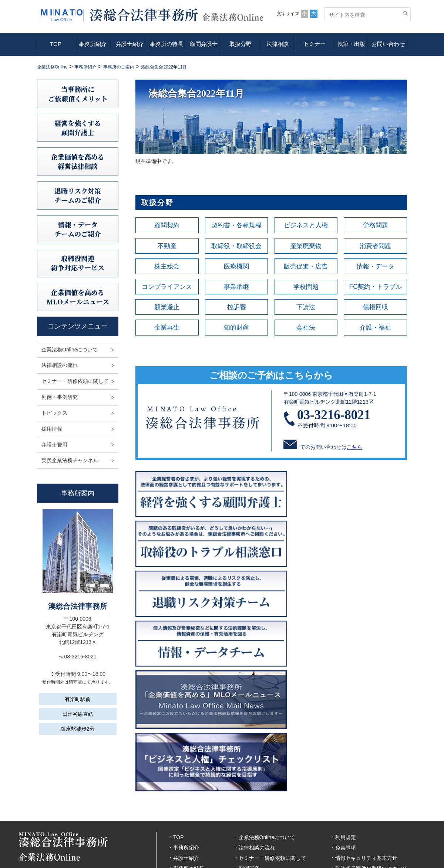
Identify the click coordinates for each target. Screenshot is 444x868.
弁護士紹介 (130, 44)
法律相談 (277, 44)
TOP (56, 44)
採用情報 (52, 429)
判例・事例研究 (60, 397)
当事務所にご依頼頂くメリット (78, 94)
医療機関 (236, 267)
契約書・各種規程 (236, 225)
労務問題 (376, 225)
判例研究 (249, 789)
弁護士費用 (54, 445)
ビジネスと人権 (306, 225)
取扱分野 (240, 44)
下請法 (306, 308)
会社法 (306, 329)
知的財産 (236, 329)
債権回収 (376, 308)
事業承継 (236, 287)
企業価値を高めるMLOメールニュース (78, 297)
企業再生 (167, 329)
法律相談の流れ (60, 365)
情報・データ (376, 267)
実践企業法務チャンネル (70, 460)
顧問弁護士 (204, 44)
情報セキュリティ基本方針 (366, 779)
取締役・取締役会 (236, 246)
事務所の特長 (166, 44)
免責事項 (346, 769)
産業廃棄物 (306, 246)
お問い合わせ (388, 44)
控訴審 (236, 308)
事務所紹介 (93, 44)
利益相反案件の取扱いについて (371, 789)
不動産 (167, 246)
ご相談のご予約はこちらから (271, 377)
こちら (354, 449)
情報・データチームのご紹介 (78, 229)
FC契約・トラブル (376, 287)
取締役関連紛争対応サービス (78, 263)
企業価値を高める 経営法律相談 (78, 161)
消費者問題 (376, 246)
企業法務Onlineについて (70, 350)
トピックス (54, 413)
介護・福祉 (376, 329)
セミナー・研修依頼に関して (75, 381)
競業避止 (167, 308)
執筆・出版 (351, 44)
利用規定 (346, 758)
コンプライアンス (167, 287)
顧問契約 (167, 225)
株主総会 (167, 267)
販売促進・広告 (306, 267)
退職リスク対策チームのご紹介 (78, 195)
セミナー (314, 44)
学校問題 (306, 287)
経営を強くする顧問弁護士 (78, 128)
